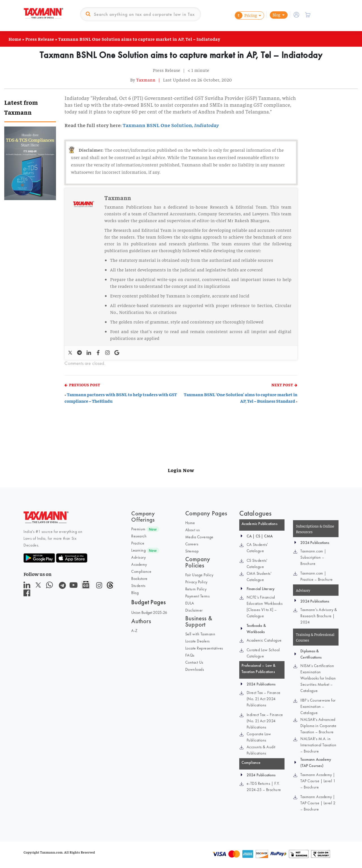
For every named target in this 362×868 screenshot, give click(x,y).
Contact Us (194, 662)
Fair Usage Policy (199, 575)
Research (139, 536)
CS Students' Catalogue (257, 563)
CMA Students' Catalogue (259, 576)
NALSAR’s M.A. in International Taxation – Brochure (318, 745)
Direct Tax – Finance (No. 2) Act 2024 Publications (264, 699)
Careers (192, 544)
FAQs (190, 655)
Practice (138, 543)
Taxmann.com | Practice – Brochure (317, 576)
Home (15, 39)
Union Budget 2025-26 (149, 612)
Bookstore (139, 578)
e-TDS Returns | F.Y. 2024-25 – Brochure (264, 786)
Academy (139, 564)
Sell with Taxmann (200, 634)
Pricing (246, 15)
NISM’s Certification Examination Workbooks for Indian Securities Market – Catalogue (318, 678)
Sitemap (192, 551)
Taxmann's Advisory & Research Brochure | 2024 (319, 616)
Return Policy (196, 589)
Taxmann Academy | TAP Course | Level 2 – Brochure (318, 803)
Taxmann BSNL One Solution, (171, 125)
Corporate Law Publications (259, 737)
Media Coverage (199, 537)
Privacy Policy (196, 582)
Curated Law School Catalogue (263, 653)
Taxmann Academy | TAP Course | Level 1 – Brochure (318, 781)
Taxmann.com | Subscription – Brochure (313, 557)
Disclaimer (194, 610)
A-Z (134, 631)
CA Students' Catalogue (257, 548)
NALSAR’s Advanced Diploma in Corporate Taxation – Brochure (318, 726)
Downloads (195, 669)
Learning (138, 550)
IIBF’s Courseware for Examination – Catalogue (318, 706)
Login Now (181, 470)
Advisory (138, 557)
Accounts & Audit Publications (261, 750)
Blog (276, 15)
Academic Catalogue (264, 640)
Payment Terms (198, 596)
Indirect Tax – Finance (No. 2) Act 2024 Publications (265, 721)
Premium (138, 529)
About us (193, 530)
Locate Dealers (198, 641)
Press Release (40, 39)
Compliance (141, 571)
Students (138, 586)
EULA (190, 603)
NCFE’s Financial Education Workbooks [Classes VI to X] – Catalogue (265, 606)
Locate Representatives (204, 648)
